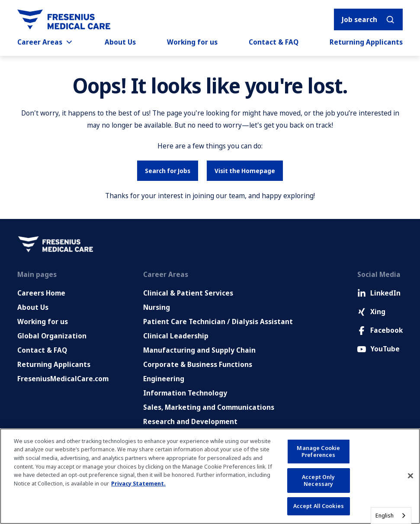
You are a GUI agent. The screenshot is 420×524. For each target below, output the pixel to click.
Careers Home (41, 293)
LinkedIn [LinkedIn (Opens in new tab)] (379, 293)
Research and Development (190, 421)
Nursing (157, 307)
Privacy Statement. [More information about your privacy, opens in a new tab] (138, 483)
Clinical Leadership (176, 336)
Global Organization (52, 336)
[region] (210, 476)
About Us (120, 42)
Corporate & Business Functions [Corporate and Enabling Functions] (198, 364)
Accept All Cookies (319, 506)
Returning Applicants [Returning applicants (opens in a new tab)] (366, 42)
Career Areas (45, 42)
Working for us (192, 42)
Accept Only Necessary (318, 480)
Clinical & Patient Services (188, 293)
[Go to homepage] (64, 19)
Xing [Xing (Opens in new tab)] (371, 312)
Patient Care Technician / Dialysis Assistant (218, 321)
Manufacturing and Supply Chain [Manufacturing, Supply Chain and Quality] (199, 350)
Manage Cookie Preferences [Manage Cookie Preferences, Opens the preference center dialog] (318, 451)
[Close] (410, 476)
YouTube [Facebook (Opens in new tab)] (378, 349)
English (385, 515)
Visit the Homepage (245, 171)
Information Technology (185, 393)
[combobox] (391, 516)
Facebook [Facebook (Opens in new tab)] (380, 330)
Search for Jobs (168, 171)
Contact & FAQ (274, 42)
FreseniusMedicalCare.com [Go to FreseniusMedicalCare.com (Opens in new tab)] (63, 379)
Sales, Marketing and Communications (209, 407)
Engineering (164, 379)
